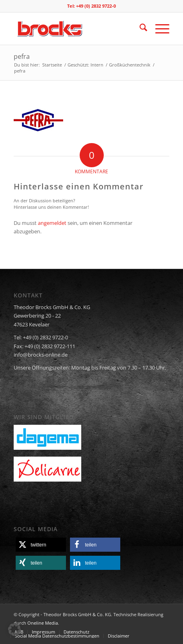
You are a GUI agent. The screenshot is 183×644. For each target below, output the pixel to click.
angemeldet (52, 223)
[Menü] (158, 29)
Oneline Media (43, 623)
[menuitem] (139, 29)
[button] (41, 545)
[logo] (76, 29)
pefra (22, 56)
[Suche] (139, 29)
